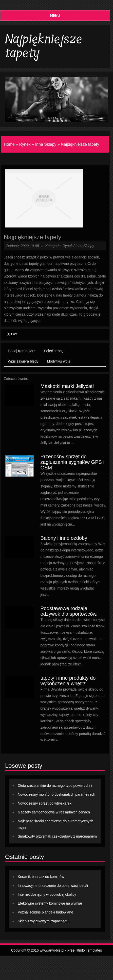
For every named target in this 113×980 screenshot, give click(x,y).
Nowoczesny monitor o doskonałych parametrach (56, 794)
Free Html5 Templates (85, 950)
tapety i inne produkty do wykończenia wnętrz (68, 681)
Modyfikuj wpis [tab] (59, 361)
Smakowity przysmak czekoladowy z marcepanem (57, 836)
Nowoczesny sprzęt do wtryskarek (45, 803)
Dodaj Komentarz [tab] (22, 351)
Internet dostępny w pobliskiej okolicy (47, 894)
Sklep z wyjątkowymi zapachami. (44, 921)
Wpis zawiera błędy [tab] (23, 361)
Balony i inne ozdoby (64, 538)
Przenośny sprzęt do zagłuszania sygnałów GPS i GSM (72, 462)
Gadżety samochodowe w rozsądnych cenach (54, 812)
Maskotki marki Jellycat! (67, 386)
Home (9, 144)
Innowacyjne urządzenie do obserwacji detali (53, 886)
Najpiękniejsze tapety (80, 144)
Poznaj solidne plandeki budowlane (45, 912)
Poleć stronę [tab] (54, 351)
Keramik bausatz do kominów (41, 877)
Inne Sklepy (46, 144)
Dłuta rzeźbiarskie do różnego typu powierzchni (55, 786)
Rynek (25, 144)
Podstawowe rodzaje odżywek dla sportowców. (69, 611)
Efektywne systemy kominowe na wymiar (50, 903)
